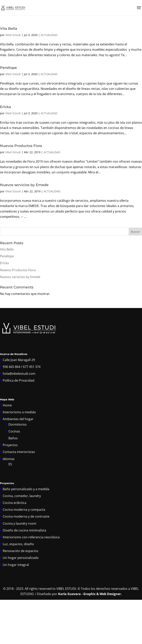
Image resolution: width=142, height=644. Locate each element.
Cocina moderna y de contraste (26, 516)
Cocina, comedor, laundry (22, 496)
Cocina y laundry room (20, 523)
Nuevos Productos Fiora (21, 146)
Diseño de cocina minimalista (24, 530)
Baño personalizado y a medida (26, 489)
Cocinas (14, 431)
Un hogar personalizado (21, 558)
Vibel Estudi (13, 35)
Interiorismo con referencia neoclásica (31, 537)
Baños (13, 438)
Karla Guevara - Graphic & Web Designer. (90, 594)
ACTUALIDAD (49, 35)
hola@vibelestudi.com (19, 374)
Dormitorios (18, 424)
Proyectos (10, 445)
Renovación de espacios (21, 551)
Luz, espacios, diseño (18, 544)
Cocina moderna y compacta (24, 510)
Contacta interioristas (19, 452)
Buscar (135, 232)
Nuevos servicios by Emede (24, 185)
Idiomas (9, 459)
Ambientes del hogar (18, 419)
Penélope (8, 68)
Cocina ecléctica (15, 503)
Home (7, 405)
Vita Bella (9, 29)
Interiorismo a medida (19, 412)
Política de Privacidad (19, 380)
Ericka (5, 107)
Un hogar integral (16, 565)
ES (10, 464)
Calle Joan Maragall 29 (19, 360)
